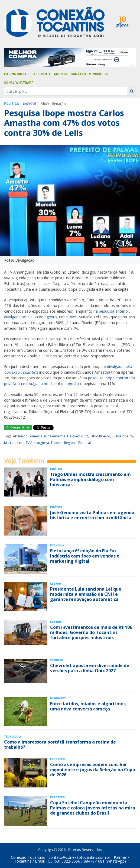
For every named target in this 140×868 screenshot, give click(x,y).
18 (23, 104)
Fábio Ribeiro (100, 436)
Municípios (98, 74)
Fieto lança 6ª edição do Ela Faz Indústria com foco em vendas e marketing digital (85, 556)
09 (28, 104)
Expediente (41, 74)
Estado (56, 584)
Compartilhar (18, 427)
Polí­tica (12, 104)
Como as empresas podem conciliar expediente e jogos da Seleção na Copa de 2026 (93, 770)
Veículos (57, 660)
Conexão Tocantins (28, 857)
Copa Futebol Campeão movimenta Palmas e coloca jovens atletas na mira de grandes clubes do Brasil (93, 808)
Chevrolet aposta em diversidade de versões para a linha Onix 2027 (90, 668)
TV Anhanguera (37, 443)
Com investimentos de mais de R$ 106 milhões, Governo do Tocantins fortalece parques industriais (91, 632)
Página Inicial (16, 74)
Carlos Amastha (53, 436)
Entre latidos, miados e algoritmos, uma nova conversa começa (89, 706)
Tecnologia (12, 737)
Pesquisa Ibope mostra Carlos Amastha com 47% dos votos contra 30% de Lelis (64, 123)
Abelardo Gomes (26, 436)
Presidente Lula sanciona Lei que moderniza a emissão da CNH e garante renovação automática (86, 594)
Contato (78, 74)
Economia (57, 545)
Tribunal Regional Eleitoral (71, 443)
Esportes (57, 759)
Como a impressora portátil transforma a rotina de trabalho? (60, 744)
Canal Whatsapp (19, 83)
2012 (35, 104)
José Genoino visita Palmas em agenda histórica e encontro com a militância (92, 515)
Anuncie (61, 74)
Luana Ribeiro (122, 436)
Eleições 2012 (78, 436)
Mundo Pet (58, 698)
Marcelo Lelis (14, 443)
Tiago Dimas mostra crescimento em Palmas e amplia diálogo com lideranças (90, 479)
